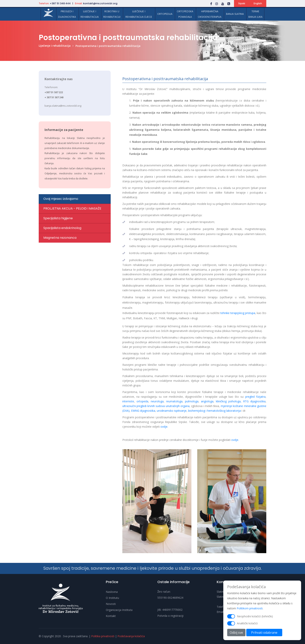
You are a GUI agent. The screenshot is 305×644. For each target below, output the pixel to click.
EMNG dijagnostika (143, 411)
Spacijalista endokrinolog (62, 228)
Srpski (242, 3)
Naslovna (112, 592)
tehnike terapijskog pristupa (238, 313)
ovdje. (235, 440)
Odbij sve (236, 636)
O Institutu (112, 598)
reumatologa (174, 401)
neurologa (157, 401)
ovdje (164, 427)
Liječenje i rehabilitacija (55, 46)
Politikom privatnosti (250, 612)
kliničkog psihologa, (229, 401)
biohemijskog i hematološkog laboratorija (214, 411)
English (258, 3)
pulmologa (192, 401)
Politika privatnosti (103, 636)
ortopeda (142, 401)
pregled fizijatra (255, 397)
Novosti (111, 604)
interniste (128, 401)
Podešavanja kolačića (131, 636)
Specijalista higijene (58, 218)
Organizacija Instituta (119, 610)
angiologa (207, 401)
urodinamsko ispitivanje (172, 411)
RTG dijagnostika (254, 401)
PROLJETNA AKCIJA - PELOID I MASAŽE (72, 208)
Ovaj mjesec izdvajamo (61, 199)
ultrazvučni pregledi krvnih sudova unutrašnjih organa (156, 406)
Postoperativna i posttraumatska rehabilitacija (108, 46)
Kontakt (111, 616)
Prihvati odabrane (264, 636)
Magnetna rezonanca (60, 238)
